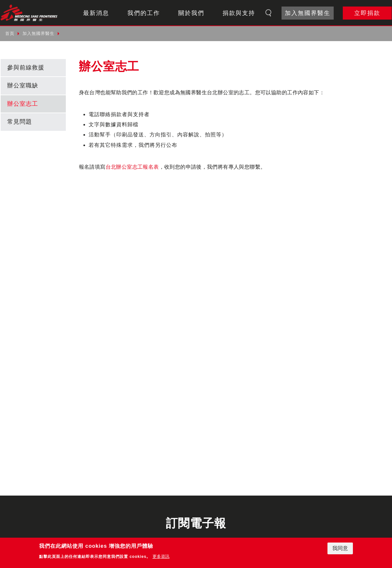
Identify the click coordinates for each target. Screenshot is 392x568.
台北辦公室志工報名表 (132, 167)
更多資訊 (161, 556)
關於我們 (191, 13)
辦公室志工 (23, 104)
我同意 (340, 548)
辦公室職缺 (23, 85)
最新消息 (96, 13)
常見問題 (20, 122)
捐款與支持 (239, 13)
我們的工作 (144, 13)
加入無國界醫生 (308, 13)
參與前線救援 (26, 68)
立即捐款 (367, 13)
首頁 (10, 33)
